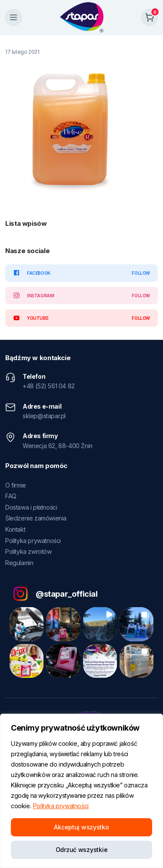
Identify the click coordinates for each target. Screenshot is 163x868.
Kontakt (15, 529)
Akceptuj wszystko (81, 827)
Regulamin (19, 563)
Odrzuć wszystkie (82, 850)
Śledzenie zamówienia (36, 518)
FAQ (11, 496)
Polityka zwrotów (28, 551)
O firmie (16, 485)
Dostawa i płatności (31, 507)
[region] (81, 791)
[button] (27, 624)
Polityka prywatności (61, 806)
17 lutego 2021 (22, 52)
